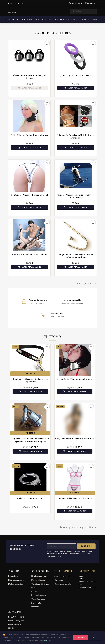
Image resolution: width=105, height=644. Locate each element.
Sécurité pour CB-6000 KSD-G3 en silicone (29, 77)
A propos (35, 591)
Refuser (95, 638)
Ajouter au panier (29, 88)
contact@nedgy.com (87, 587)
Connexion (59, 580)
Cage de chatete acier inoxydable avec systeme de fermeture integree (30, 440)
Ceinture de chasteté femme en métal (29, 195)
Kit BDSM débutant (16, 617)
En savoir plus (45, 640)
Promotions (13, 576)
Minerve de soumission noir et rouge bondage (76, 136)
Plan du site (36, 603)
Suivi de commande (62, 576)
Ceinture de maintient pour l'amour (29, 255)
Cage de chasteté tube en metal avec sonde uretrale (75, 196)
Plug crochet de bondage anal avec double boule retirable (76, 256)
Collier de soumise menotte (30, 498)
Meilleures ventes (15, 584)
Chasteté (14, 19)
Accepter (81, 638)
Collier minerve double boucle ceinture (30, 135)
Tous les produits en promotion (78, 527)
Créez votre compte (63, 584)
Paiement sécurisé (39, 595)
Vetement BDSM (30, 19)
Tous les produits (86, 284)
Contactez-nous (17, 4)
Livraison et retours (39, 576)
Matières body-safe (16, 621)
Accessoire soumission (71, 19)
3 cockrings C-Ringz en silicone (75, 75)
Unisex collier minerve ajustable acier (75, 379)
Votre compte (63, 571)
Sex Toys (89, 19)
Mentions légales (38, 580)
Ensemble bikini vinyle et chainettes (75, 498)
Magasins (35, 607)
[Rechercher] (83, 11)
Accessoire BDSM (48, 19)
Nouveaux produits (16, 580)
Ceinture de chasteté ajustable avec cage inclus (30, 380)
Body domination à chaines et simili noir (75, 439)
